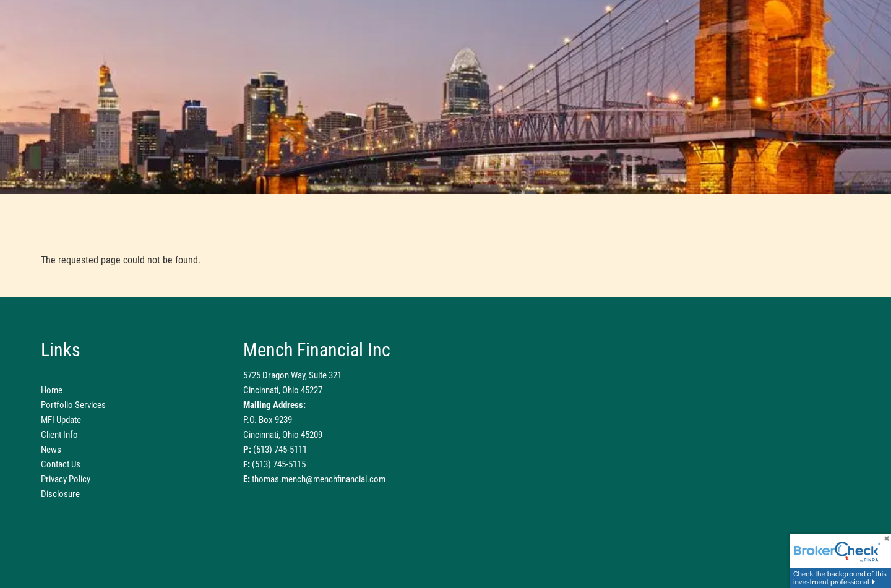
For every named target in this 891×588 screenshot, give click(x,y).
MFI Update (61, 420)
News (51, 450)
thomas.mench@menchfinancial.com (319, 479)
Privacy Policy (66, 479)
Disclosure (60, 494)
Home (52, 390)
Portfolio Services (73, 405)
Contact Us (61, 464)
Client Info (59, 435)
